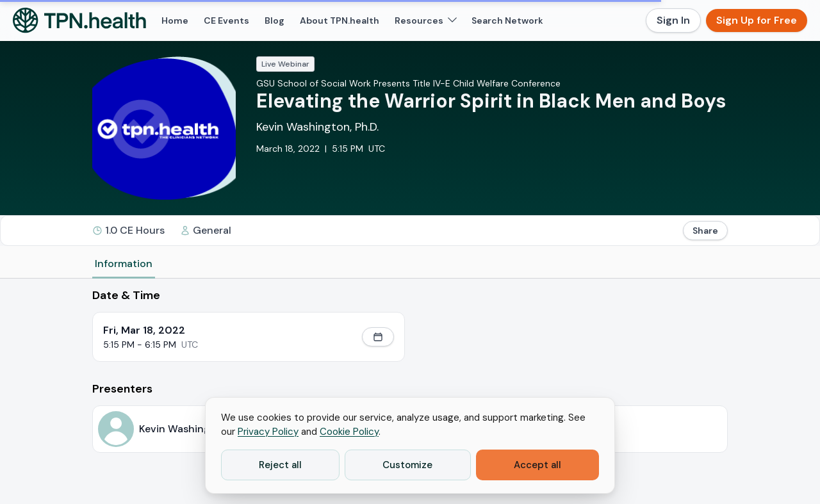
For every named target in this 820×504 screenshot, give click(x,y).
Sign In (673, 20)
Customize (407, 465)
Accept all (537, 465)
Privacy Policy (268, 432)
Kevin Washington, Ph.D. (317, 127)
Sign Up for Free (757, 20)
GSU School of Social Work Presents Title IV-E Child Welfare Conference (408, 83)
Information (124, 264)
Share (705, 231)
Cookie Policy (349, 432)
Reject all (280, 465)
